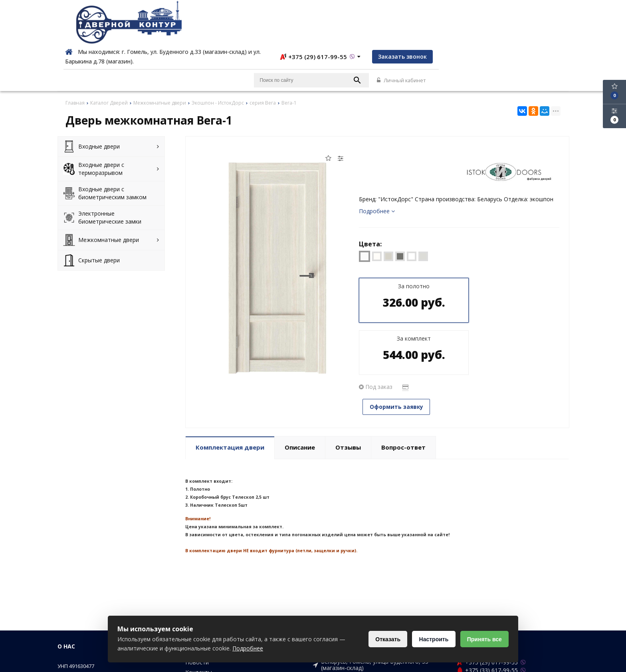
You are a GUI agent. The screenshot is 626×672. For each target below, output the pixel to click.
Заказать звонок (538, 13)
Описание (300, 393)
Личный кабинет (544, 37)
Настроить (432, 639)
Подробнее (377, 168)
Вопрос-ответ (403, 393)
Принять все (484, 639)
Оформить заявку (399, 311)
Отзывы (348, 393)
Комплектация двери (230, 393)
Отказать (385, 639)
